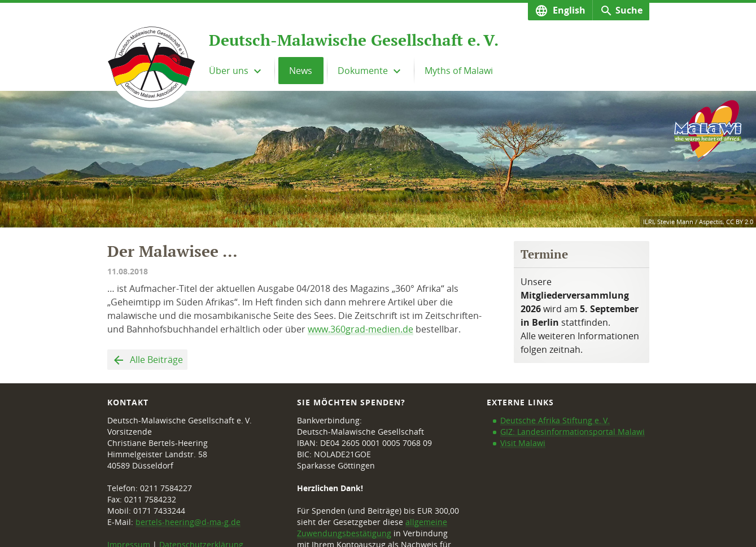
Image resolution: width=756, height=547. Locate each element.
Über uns (230, 71)
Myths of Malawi (459, 71)
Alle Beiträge (155, 360)
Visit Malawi (523, 443)
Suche (629, 10)
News (301, 71)
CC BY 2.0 (740, 222)
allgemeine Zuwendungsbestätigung (372, 528)
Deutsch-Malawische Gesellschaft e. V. (354, 40)
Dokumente (364, 71)
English (568, 10)
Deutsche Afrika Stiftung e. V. (555, 420)
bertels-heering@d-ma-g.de (188, 522)
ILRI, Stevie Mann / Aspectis (683, 222)
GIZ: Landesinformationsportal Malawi (573, 432)
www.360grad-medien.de (360, 329)
